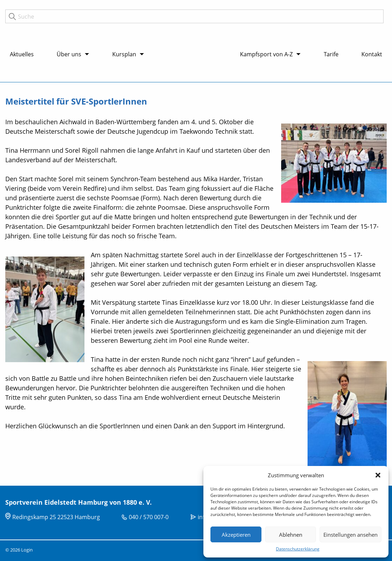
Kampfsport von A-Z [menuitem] (266, 54)
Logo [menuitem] (192, 39)
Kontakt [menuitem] (372, 54)
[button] (378, 475)
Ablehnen (291, 535)
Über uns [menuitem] (69, 54)
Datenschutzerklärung (298, 549)
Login (27, 550)
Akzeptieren (236, 535)
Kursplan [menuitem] (124, 54)
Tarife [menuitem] (331, 54)
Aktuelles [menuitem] (22, 54)
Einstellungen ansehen (350, 535)
